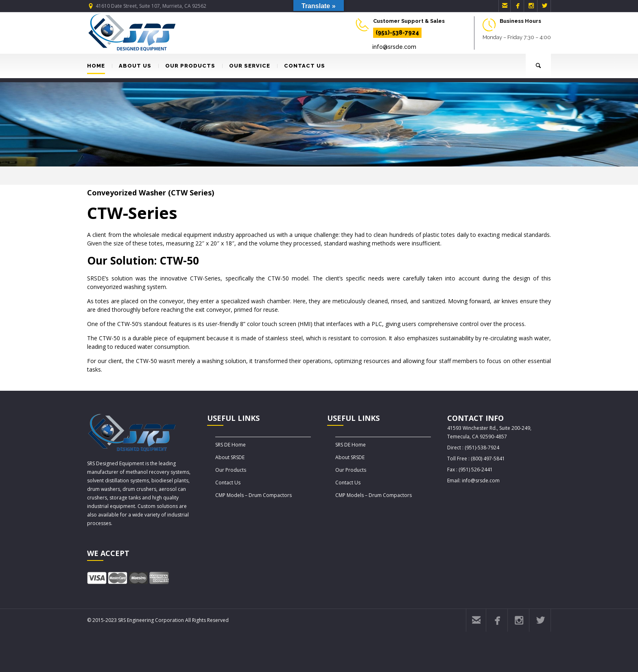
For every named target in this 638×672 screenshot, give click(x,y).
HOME (96, 66)
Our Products (231, 470)
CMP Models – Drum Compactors (253, 495)
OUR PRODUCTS (187, 66)
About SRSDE (230, 457)
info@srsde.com (394, 47)
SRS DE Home (231, 445)
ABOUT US (132, 66)
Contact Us (228, 483)
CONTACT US (301, 66)
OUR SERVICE (246, 66)
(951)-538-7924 (397, 33)
